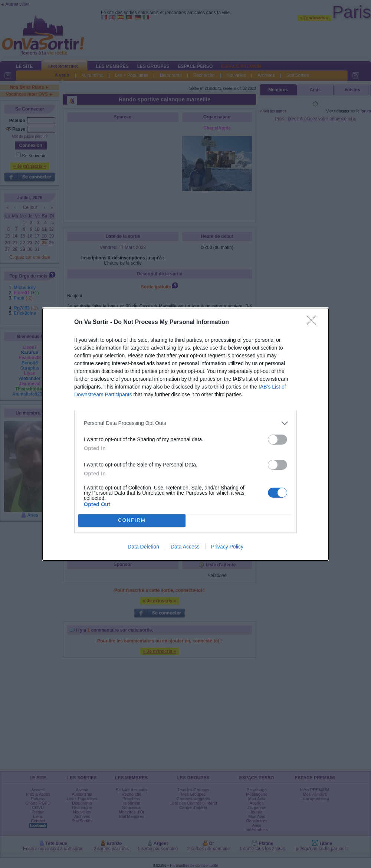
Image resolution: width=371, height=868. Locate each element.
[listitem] (185, 423)
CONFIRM (132, 520)
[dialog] (185, 434)
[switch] (278, 440)
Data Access (185, 547)
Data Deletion (143, 547)
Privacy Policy (227, 547)
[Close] (314, 322)
